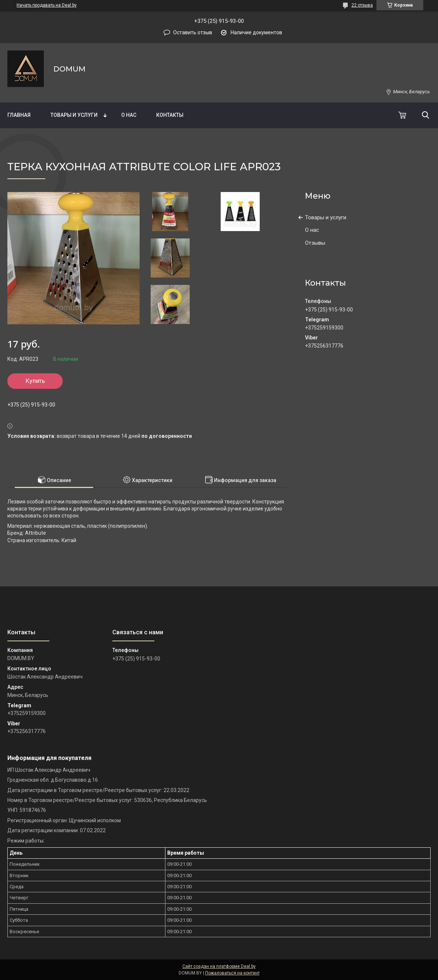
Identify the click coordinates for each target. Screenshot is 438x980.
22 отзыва (362, 5)
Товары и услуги (74, 115)
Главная (19, 115)
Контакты (170, 115)
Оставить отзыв (193, 32)
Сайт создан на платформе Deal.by (219, 966)
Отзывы (315, 243)
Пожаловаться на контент (232, 973)
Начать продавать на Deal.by (47, 5)
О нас (129, 115)
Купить (35, 381)
